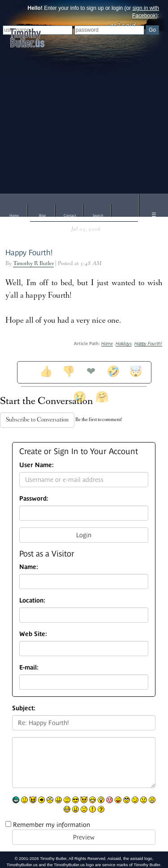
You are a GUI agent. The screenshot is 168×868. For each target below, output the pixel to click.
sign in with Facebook (146, 12)
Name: (29, 567)
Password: (34, 498)
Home (14, 216)
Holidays (124, 343)
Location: (32, 600)
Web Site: (33, 634)
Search (98, 216)
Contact (70, 216)
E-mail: (29, 667)
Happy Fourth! (29, 253)
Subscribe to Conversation (37, 420)
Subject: (24, 708)
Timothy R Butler (33, 264)
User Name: (37, 465)
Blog (42, 216)
